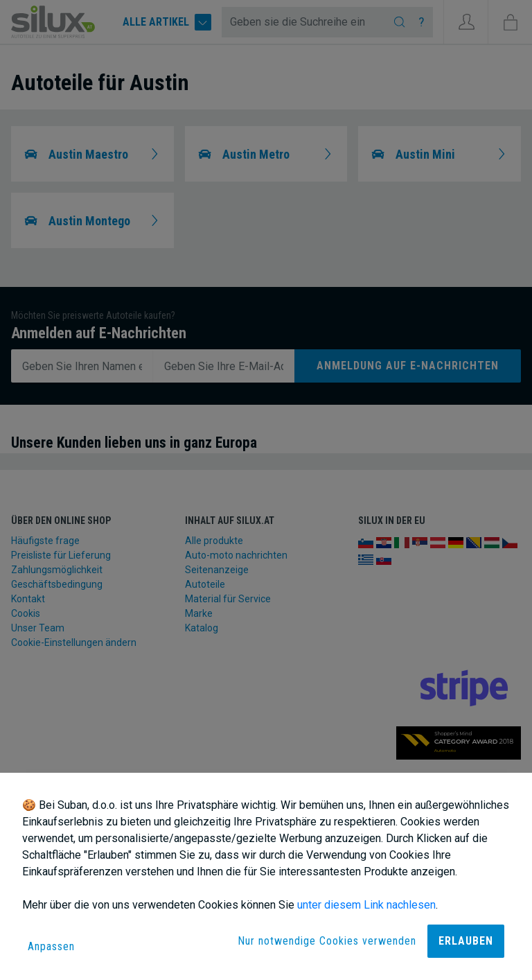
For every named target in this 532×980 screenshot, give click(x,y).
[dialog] (266, 876)
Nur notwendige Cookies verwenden (327, 941)
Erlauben (466, 941)
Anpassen (51, 946)
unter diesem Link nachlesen (366, 905)
